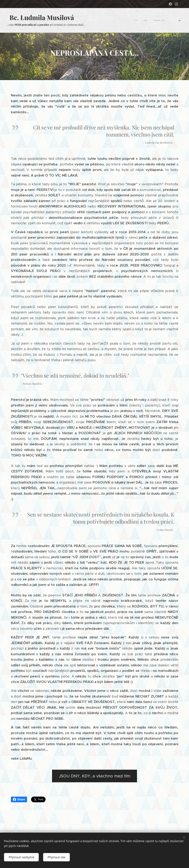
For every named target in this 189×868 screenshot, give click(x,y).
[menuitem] (142, 20)
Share (19, 799)
